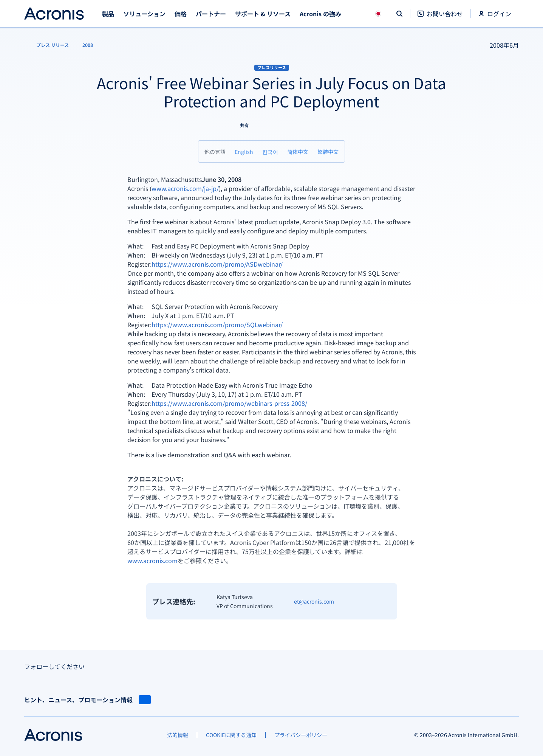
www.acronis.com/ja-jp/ (185, 188)
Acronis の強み (320, 14)
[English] (244, 151)
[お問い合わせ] (440, 18)
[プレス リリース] (48, 45)
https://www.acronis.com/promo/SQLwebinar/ (217, 324)
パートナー (211, 14)
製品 (108, 14)
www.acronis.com (152, 560)
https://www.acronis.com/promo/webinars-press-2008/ (229, 403)
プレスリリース (272, 68)
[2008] (88, 45)
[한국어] (270, 151)
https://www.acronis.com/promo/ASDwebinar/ (217, 264)
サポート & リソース (263, 14)
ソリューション (144, 14)
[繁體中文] (328, 151)
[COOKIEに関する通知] (231, 735)
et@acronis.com (314, 601)
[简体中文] (298, 151)
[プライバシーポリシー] (301, 735)
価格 (181, 14)
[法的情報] (178, 735)
